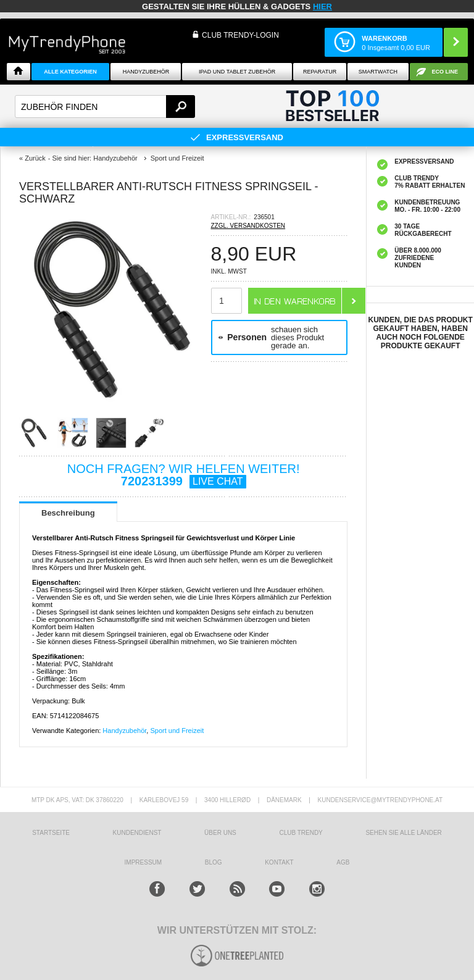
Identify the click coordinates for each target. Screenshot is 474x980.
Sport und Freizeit (177, 731)
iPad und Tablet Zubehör (237, 72)
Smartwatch (378, 72)
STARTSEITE (51, 833)
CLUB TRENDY (301, 833)
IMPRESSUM (143, 862)
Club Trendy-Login (240, 35)
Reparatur (320, 72)
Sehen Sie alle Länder (403, 833)
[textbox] (105, 107)
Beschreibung (68, 513)
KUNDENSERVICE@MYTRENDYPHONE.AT (380, 800)
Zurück (35, 158)
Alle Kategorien (70, 72)
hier (322, 6)
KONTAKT (279, 862)
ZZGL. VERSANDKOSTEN (248, 226)
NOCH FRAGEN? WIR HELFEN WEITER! (184, 475)
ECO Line (445, 72)
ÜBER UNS (220, 833)
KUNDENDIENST (137, 833)
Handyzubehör (146, 72)
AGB (343, 862)
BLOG (214, 862)
